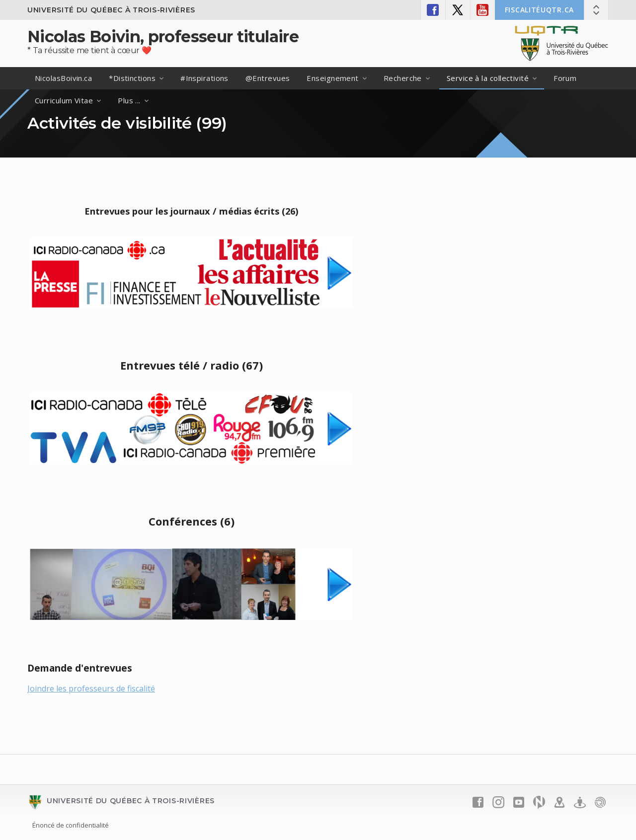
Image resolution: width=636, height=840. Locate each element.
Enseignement (332, 78)
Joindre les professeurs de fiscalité (91, 688)
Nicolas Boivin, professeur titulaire (163, 37)
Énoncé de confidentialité (71, 825)
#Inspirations (204, 78)
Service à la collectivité (488, 78)
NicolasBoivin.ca (63, 78)
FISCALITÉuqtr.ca (539, 10)
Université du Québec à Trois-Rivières (111, 10)
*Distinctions (132, 78)
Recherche (403, 78)
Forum (565, 78)
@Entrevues (268, 78)
